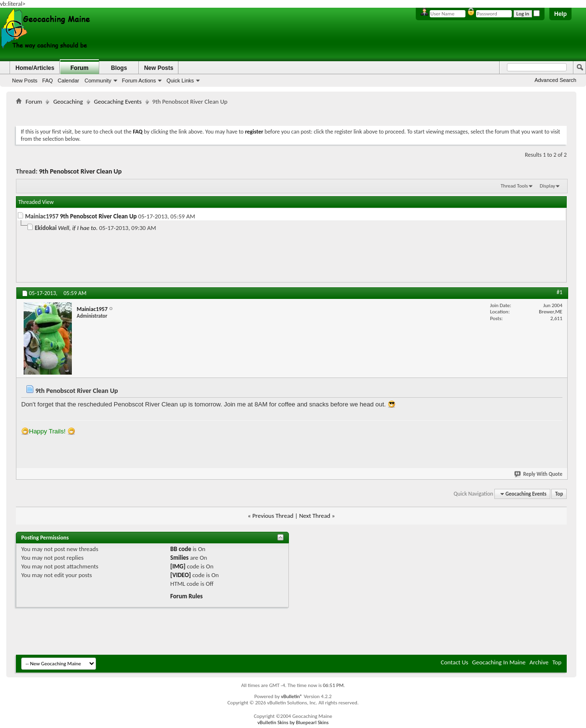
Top (559, 494)
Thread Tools (514, 186)
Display (547, 186)
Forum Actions (139, 81)
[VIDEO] (181, 575)
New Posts (25, 81)
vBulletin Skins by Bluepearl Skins (293, 722)
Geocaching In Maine (499, 662)
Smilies (179, 558)
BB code (181, 549)
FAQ (48, 81)
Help (560, 14)
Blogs (119, 68)
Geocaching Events (118, 101)
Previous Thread (273, 516)
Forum (79, 68)
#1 (559, 292)
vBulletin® (292, 696)
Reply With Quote (539, 474)
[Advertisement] (291, 114)
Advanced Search (555, 80)
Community (98, 81)
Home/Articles (35, 68)
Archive (539, 662)
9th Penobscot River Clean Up (80, 171)
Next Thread (315, 516)
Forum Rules (186, 596)
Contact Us (455, 662)
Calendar (69, 81)
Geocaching (68, 101)
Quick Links (180, 81)
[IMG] (178, 566)
